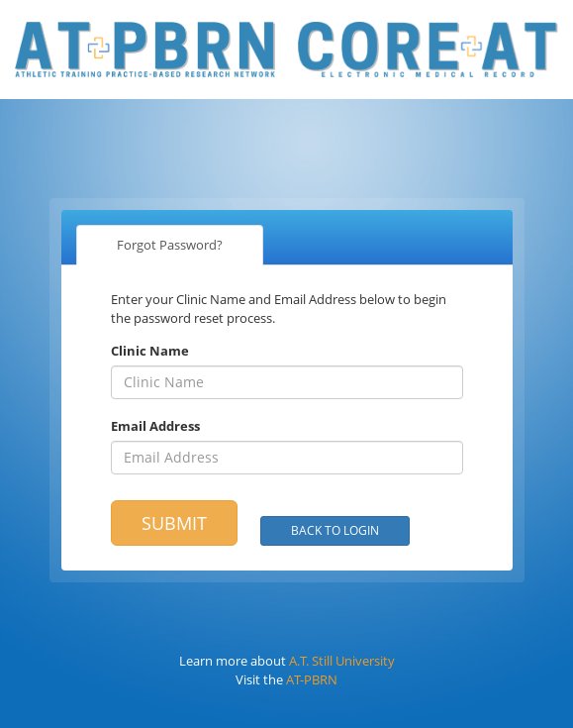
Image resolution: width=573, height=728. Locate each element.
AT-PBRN (312, 679)
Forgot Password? (170, 245)
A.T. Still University (342, 661)
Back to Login (335, 530)
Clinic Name (150, 351)
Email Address (155, 426)
